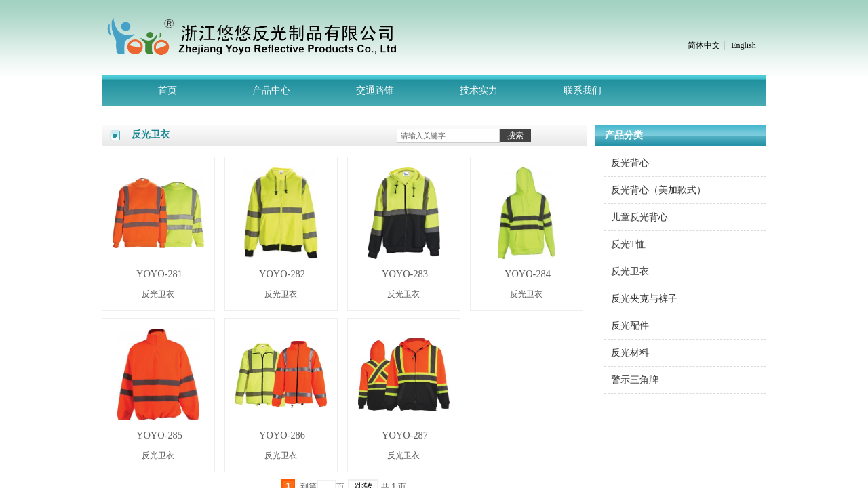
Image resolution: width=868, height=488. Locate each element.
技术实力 (479, 90)
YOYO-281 (159, 274)
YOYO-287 (405, 435)
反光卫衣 (158, 294)
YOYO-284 (528, 274)
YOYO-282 (282, 274)
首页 (167, 90)
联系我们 (583, 90)
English (744, 45)
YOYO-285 (159, 435)
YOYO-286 (282, 435)
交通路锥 (375, 90)
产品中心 (271, 90)
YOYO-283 (405, 274)
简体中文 (704, 45)
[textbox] (448, 136)
